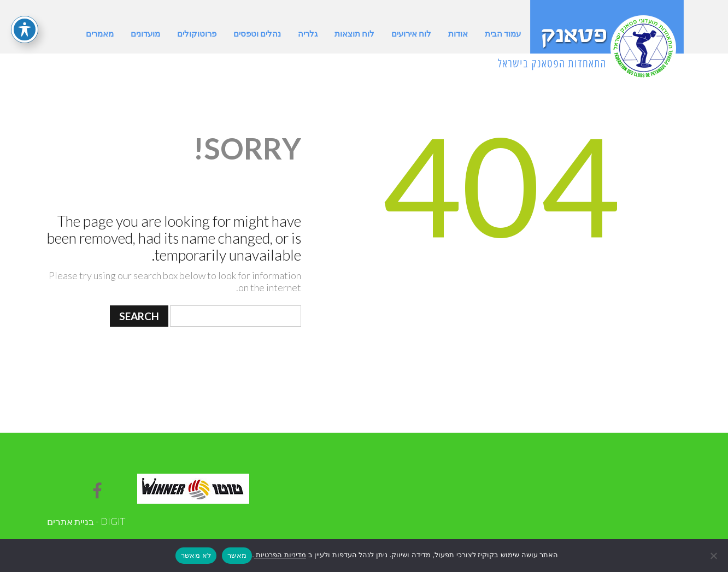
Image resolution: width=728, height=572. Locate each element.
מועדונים (145, 33)
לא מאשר (196, 555)
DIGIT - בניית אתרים (86, 521)
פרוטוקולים (197, 33)
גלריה (308, 33)
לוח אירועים (411, 33)
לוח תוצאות (354, 33)
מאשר (237, 555)
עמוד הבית (503, 33)
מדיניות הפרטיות (280, 555)
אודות (458, 33)
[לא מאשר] (714, 556)
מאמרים (100, 33)
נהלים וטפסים (257, 33)
